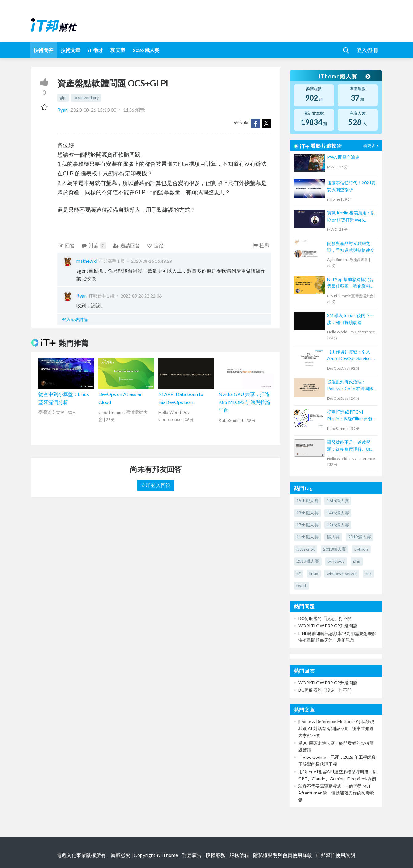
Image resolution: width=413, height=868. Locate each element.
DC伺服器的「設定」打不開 (325, 618)
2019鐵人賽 (359, 537)
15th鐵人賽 (307, 500)
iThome (170, 855)
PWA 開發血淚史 (343, 157)
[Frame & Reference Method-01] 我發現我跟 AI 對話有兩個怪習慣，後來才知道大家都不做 (336, 728)
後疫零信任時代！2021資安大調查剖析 (351, 186)
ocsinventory (86, 97)
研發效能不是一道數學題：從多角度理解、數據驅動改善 (351, 446)
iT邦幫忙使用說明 (336, 855)
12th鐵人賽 (338, 525)
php (357, 561)
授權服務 (215, 855)
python (361, 549)
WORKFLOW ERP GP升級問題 (328, 626)
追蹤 (155, 245)
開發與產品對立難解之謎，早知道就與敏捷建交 (351, 247)
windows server (342, 573)
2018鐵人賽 (335, 549)
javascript (306, 549)
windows (336, 561)
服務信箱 (239, 855)
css (369, 573)
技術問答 (43, 50)
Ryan (63, 110)
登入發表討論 (75, 319)
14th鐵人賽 (338, 513)
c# (299, 573)
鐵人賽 (333, 537)
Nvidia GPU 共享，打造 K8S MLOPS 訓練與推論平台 (244, 402)
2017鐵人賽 (308, 561)
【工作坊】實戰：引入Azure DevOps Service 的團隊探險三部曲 (351, 356)
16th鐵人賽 (338, 500)
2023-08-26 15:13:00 (93, 110)
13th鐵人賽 (307, 513)
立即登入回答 (156, 485)
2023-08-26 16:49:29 (152, 261)
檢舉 (261, 245)
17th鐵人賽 (307, 525)
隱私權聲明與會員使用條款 (283, 855)
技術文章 (70, 50)
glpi (63, 97)
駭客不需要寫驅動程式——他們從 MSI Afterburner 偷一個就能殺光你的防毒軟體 (336, 793)
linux (314, 573)
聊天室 (118, 50)
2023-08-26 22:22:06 (141, 296)
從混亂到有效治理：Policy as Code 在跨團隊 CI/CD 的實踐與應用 (350, 386)
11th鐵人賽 (307, 537)
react (301, 585)
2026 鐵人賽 (146, 50)
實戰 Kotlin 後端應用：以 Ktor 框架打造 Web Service (351, 217)
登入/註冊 (367, 50)
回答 (66, 245)
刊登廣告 (192, 855)
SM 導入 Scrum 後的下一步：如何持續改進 (351, 319)
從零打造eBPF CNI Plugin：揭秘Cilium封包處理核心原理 (350, 416)
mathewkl (87, 261)
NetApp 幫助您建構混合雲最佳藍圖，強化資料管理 (351, 283)
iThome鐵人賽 (344, 76)
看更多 (372, 146)
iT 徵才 (95, 50)
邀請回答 (126, 245)
